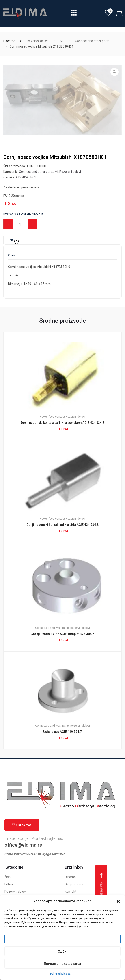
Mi (62, 41)
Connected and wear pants (52, 628)
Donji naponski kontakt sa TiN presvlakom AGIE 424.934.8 (63, 423)
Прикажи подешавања (62, 964)
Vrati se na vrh (102, 889)
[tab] (11, 257)
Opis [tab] (11, 255)
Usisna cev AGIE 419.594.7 (62, 732)
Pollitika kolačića (60, 974)
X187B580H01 (26, 177)
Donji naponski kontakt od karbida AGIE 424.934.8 (62, 525)
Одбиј (63, 951)
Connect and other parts (92, 41)
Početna (9, 41)
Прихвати (62, 939)
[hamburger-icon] (74, 14)
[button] (118, 901)
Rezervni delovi (38, 41)
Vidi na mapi (22, 825)
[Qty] (20, 224)
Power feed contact (52, 417)
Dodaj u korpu (62, 224)
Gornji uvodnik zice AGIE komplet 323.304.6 (62, 634)
